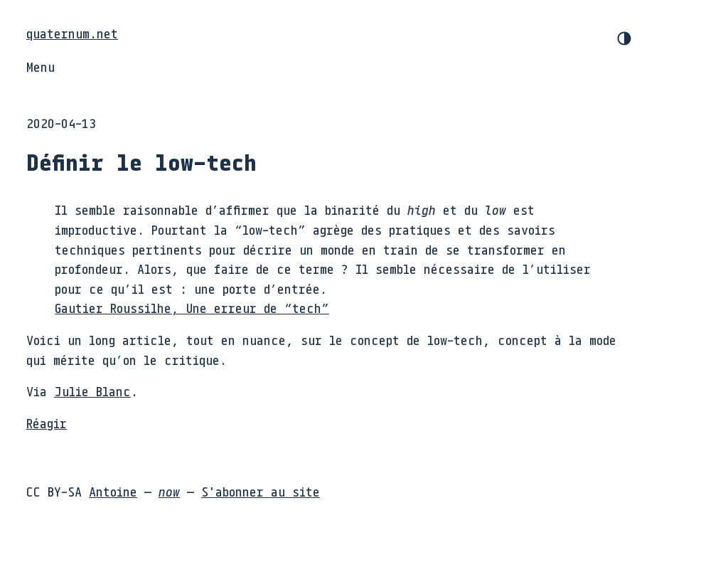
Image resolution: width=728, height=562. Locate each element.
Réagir (47, 423)
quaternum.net (72, 33)
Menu (41, 67)
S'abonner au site (261, 492)
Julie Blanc (92, 391)
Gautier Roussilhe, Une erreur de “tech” (192, 308)
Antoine (113, 492)
